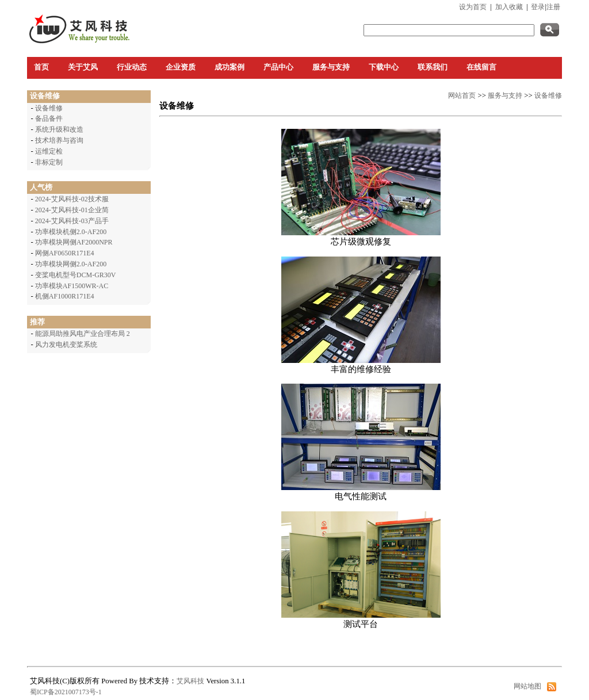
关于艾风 (83, 67)
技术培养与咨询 (59, 140)
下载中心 (384, 67)
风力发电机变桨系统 (66, 345)
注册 (553, 7)
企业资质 (181, 67)
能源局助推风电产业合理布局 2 (83, 334)
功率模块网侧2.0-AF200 (71, 264)
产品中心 (278, 67)
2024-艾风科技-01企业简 (72, 210)
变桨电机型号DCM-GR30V (76, 275)
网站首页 (462, 95)
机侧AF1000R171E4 (65, 296)
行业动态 (132, 67)
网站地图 (527, 686)
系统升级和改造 (59, 129)
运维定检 (49, 151)
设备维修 (49, 108)
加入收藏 (509, 7)
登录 (538, 7)
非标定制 (49, 162)
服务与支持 (331, 67)
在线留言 (481, 67)
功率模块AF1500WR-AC (72, 286)
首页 (41, 67)
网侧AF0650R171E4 (65, 253)
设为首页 (473, 7)
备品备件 (49, 118)
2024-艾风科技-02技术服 (72, 199)
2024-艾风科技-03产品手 (72, 221)
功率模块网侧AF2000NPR (74, 242)
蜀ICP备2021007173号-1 (66, 692)
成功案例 (230, 67)
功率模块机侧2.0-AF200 (71, 232)
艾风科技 (190, 681)
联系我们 (433, 67)
